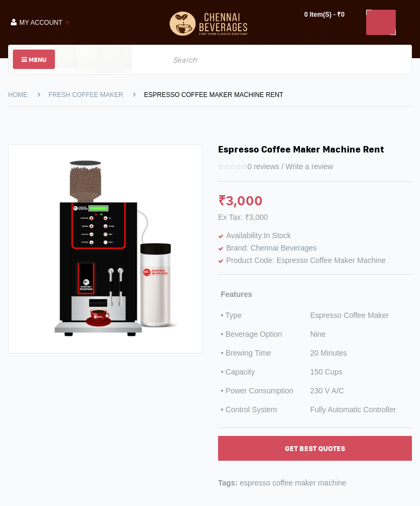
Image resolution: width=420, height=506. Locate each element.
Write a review (309, 167)
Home (18, 95)
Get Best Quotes (315, 449)
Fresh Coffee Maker (86, 95)
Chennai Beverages (283, 248)
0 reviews (263, 167)
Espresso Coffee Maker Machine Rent (213, 95)
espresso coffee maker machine (293, 483)
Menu (34, 60)
